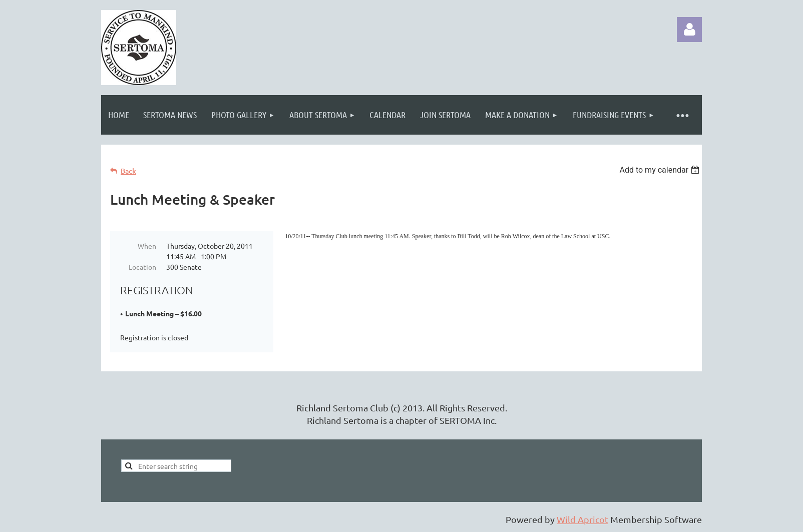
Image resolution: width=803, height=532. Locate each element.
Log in (689, 30)
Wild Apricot (582, 519)
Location (142, 267)
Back (128, 171)
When (147, 246)
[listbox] (661, 170)
